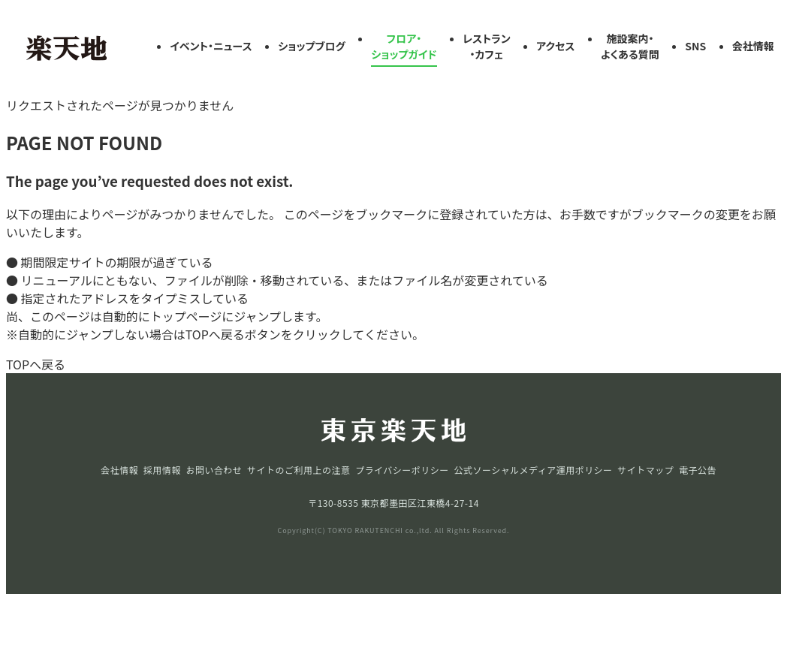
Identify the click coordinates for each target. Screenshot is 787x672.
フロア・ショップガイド (404, 46)
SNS (695, 46)
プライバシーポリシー (402, 470)
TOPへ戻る (36, 364)
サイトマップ (645, 470)
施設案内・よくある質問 (630, 46)
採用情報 (162, 470)
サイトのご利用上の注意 (299, 470)
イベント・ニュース (211, 46)
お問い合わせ (214, 470)
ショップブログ (312, 46)
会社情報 (753, 46)
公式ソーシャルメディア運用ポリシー (533, 470)
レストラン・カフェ (487, 46)
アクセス (555, 46)
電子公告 (698, 470)
